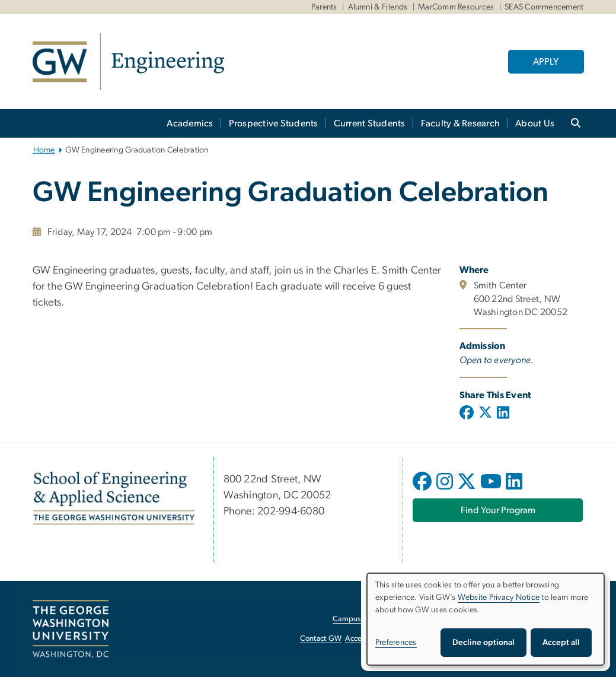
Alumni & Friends (378, 7)
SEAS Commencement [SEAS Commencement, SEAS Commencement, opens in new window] (544, 7)
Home (44, 150)
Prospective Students (274, 123)
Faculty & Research (461, 123)
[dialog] (486, 619)
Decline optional (483, 643)
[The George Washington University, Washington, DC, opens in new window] (71, 629)
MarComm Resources (456, 7)
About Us (535, 123)
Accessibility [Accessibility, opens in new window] (366, 639)
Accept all (561, 643)
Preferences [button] (396, 643)
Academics (190, 123)
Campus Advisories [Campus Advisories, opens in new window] (365, 619)
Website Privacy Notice (499, 597)
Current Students (370, 123)
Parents (324, 7)
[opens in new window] (423, 490)
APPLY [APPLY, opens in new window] (546, 62)
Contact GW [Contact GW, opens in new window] (321, 639)
